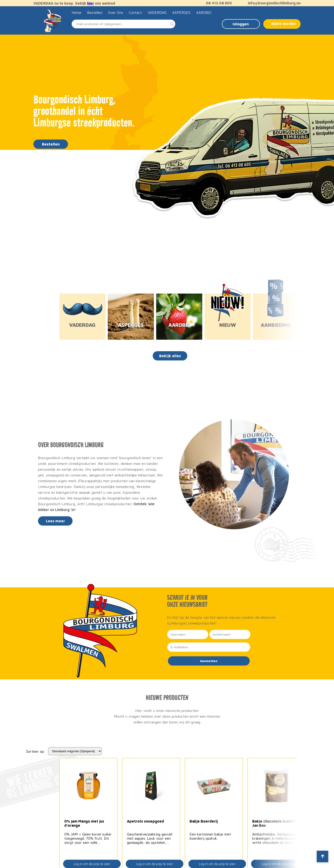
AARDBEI (204, 12)
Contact (135, 12)
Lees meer (55, 521)
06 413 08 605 (217, 3)
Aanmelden (209, 661)
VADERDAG (157, 12)
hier (91, 3)
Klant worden (284, 24)
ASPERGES (181, 12)
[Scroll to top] (322, 856)
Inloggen (241, 24)
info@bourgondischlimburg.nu (272, 3)
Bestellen (95, 12)
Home (76, 12)
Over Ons (116, 12)
